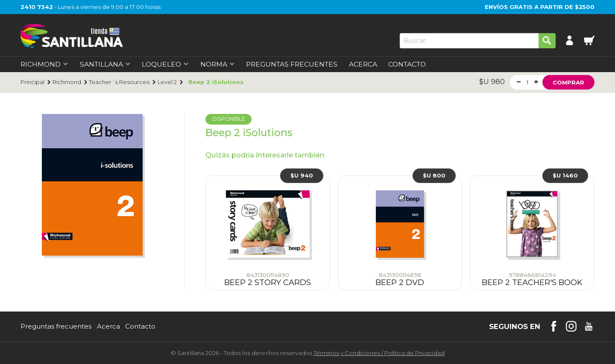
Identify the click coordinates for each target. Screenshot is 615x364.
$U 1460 (565, 175)
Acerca (363, 64)
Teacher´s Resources (119, 82)
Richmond (67, 82)
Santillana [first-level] (105, 64)
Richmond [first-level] (44, 64)
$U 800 (434, 175)
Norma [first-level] (218, 64)
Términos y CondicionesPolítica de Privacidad (379, 353)
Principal (32, 82)
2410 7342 (37, 7)
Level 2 (167, 82)
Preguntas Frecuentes (292, 64)
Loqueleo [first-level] (165, 64)
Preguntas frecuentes (56, 327)
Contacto (407, 64)
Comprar (568, 82)
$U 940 (302, 175)
